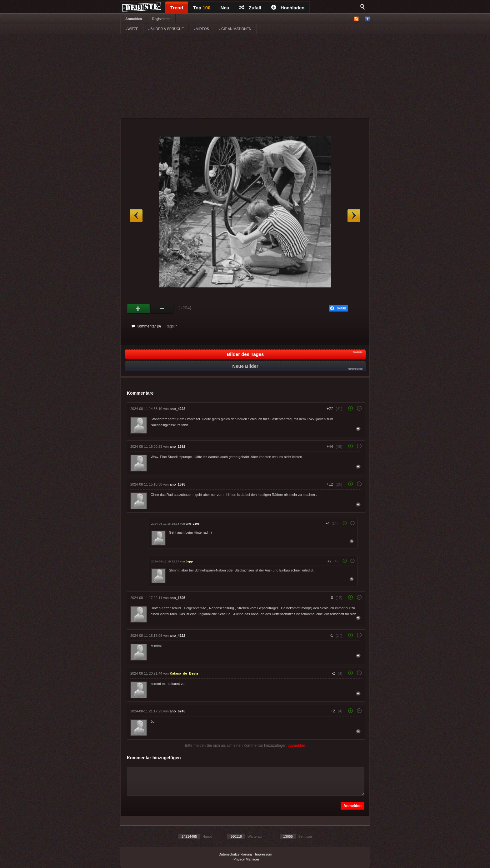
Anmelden (134, 19)
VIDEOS (201, 29)
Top (202, 8)
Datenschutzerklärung (235, 854)
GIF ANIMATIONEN (235, 29)
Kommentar (146, 326)
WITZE (132, 29)
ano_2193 (192, 524)
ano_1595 (177, 484)
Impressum (263, 854)
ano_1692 (177, 446)
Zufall (250, 8)
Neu (225, 8)
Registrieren (161, 19)
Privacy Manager (246, 859)
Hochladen (288, 8)
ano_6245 (177, 711)
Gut (139, 309)
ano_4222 (177, 409)
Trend (177, 8)
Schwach (162, 309)
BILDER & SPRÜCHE (166, 29)
